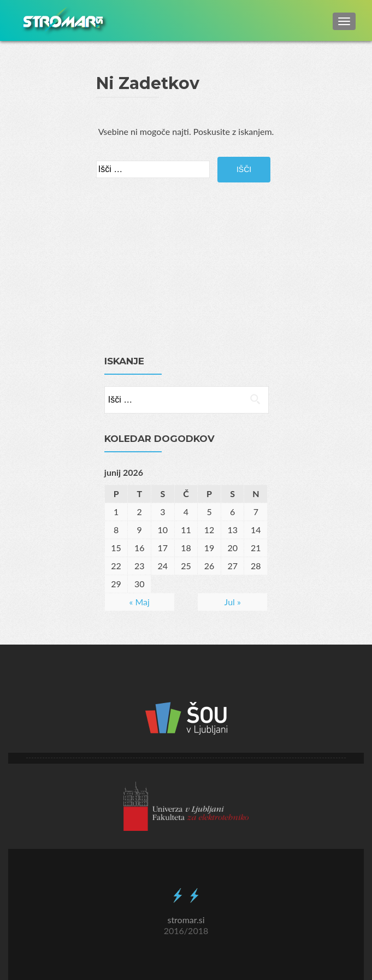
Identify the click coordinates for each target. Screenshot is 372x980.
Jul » (233, 602)
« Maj (140, 602)
